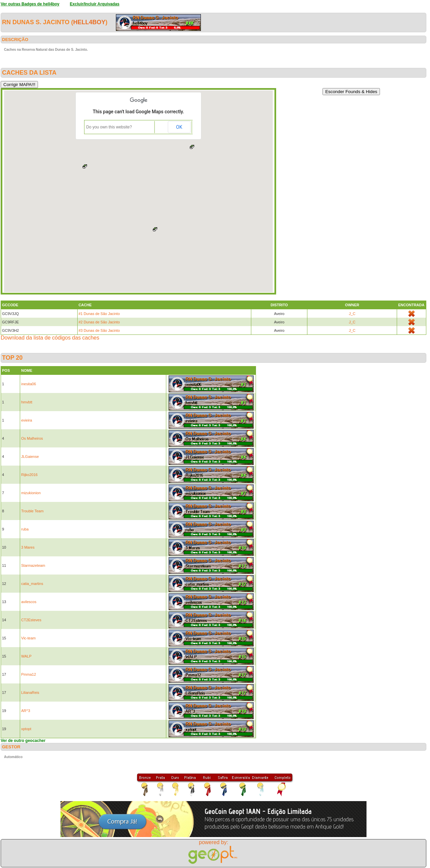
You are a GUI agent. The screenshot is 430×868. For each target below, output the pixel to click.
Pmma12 (29, 674)
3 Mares (28, 547)
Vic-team (28, 638)
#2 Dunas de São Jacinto (99, 322)
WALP (26, 656)
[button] (155, 229)
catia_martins (32, 584)
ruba (25, 529)
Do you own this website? (109, 127)
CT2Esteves (31, 620)
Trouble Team (32, 511)
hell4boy (89, 22)
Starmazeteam (33, 565)
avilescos (29, 602)
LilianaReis (30, 693)
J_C (352, 314)
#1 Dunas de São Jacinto (99, 314)
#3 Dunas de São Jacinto (99, 330)
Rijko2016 (29, 475)
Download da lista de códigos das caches (50, 338)
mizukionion (31, 493)
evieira (27, 420)
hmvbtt (27, 402)
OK (179, 127)
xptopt (26, 729)
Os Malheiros (32, 438)
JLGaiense (30, 457)
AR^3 (26, 711)
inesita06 (29, 384)
